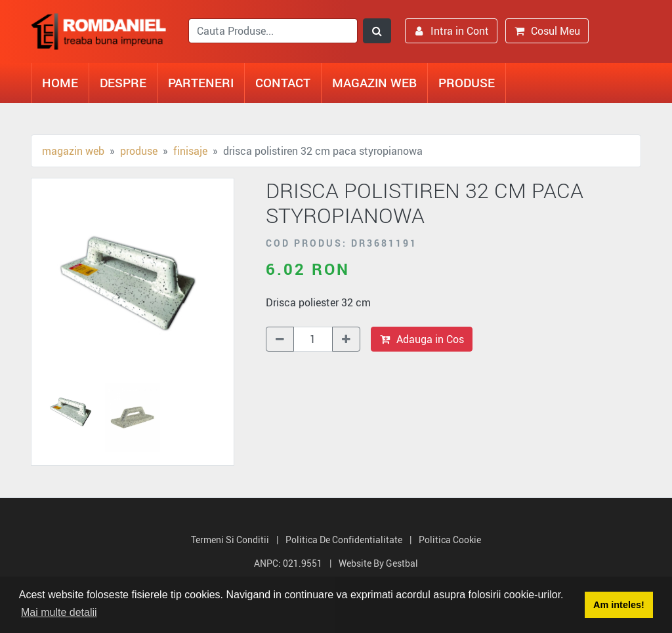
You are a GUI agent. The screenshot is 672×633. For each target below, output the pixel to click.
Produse (467, 82)
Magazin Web (374, 82)
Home (60, 82)
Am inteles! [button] (619, 605)
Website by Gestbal (378, 563)
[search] (273, 31)
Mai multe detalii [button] (59, 612)
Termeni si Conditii (230, 540)
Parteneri (201, 82)
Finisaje (190, 151)
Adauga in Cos (422, 339)
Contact (283, 82)
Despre (123, 82)
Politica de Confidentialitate (344, 540)
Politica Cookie (450, 540)
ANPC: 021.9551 (288, 563)
